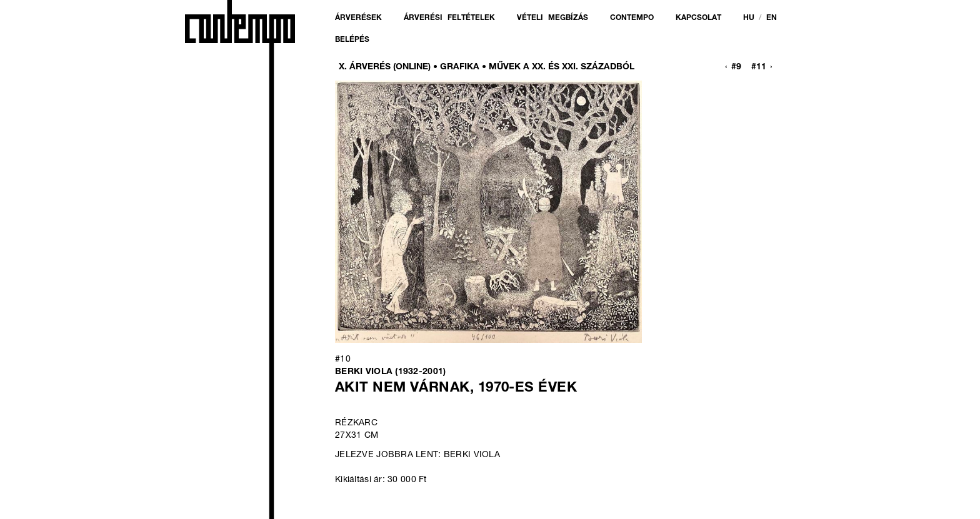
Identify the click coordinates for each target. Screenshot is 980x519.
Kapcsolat (698, 18)
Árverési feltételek (449, 18)
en (772, 18)
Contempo (632, 18)
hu (749, 18)
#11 (759, 67)
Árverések (358, 18)
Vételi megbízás (552, 18)
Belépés (352, 40)
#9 (736, 67)
